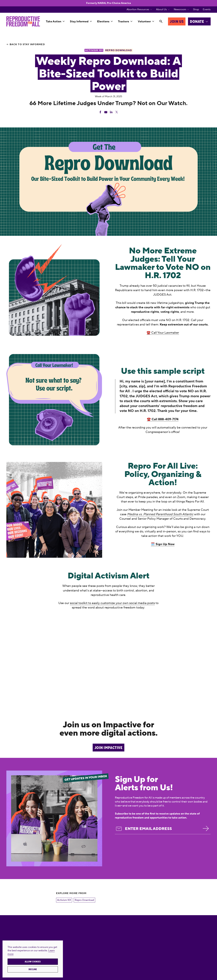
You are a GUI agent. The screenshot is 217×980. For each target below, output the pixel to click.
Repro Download (84, 900)
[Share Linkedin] (111, 112)
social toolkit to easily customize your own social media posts (112, 603)
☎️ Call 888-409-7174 (163, 419)
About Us (161, 10)
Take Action (54, 21)
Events (207, 10)
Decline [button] (33, 969)
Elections (103, 21)
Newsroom (180, 10)
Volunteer (144, 21)
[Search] (161, 22)
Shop (196, 10)
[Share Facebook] (100, 112)
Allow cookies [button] (33, 962)
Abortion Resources (138, 10)
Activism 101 (64, 900)
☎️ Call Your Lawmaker (163, 333)
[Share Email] (106, 112)
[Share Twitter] (117, 112)
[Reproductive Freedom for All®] (23, 21)
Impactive (122, 725)
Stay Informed (79, 21)
